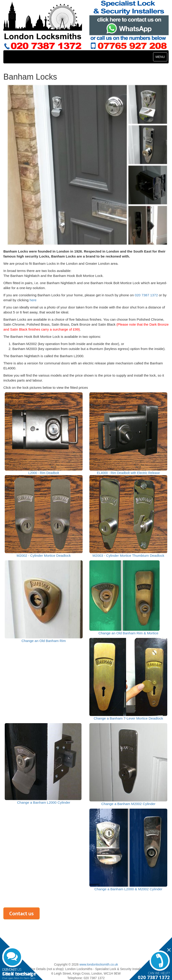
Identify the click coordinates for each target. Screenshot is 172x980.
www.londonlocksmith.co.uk (99, 964)
